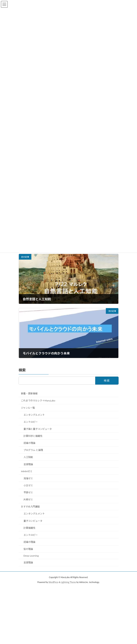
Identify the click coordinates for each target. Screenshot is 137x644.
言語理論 (28, 464)
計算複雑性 (29, 528)
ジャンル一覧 (28, 408)
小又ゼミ (28, 485)
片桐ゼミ (28, 500)
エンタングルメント (34, 415)
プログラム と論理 (33, 450)
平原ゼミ (28, 492)
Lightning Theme (68, 582)
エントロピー (30, 422)
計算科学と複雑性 (33, 436)
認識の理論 (29, 443)
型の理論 (28, 549)
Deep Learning (31, 556)
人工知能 (28, 457)
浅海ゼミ (28, 478)
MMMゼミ (27, 471)
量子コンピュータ (33, 521)
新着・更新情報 (29, 394)
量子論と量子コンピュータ (37, 429)
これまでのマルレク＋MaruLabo (38, 401)
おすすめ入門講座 (30, 507)
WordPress (54, 582)
